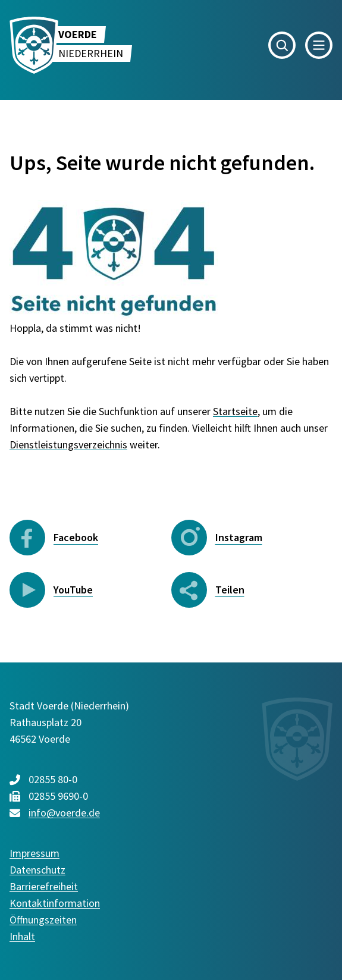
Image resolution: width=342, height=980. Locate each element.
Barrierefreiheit (44, 886)
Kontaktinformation (55, 903)
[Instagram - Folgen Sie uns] (252, 538)
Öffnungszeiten (43, 920)
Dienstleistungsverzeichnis (68, 445)
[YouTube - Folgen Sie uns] (90, 590)
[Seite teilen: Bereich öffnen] (208, 590)
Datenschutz (37, 870)
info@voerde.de (64, 813)
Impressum (34, 853)
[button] (282, 45)
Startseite (235, 411)
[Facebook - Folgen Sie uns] (90, 538)
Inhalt (22, 936)
